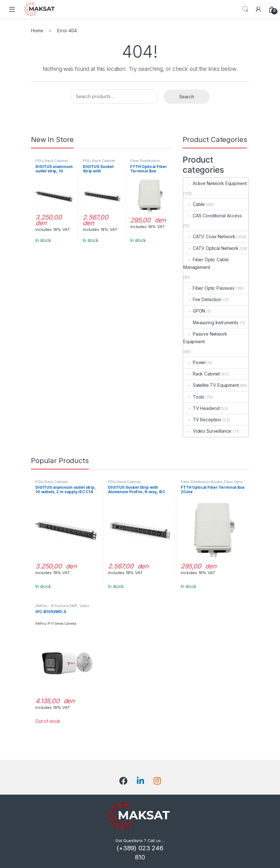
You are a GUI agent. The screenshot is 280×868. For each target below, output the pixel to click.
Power (195, 362)
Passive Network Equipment (205, 338)
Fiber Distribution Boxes (202, 482)
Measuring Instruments (211, 322)
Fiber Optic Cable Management (206, 263)
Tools (194, 397)
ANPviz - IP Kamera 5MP (56, 606)
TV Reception (202, 420)
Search (245, 9)
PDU (39, 161)
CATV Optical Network (211, 248)
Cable (194, 204)
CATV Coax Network (209, 236)
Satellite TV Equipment (211, 385)
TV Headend (201, 408)
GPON (194, 311)
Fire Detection (202, 299)
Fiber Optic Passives (209, 288)
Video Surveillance (207, 431)
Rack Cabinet (56, 161)
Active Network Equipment (215, 183)
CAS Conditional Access (213, 216)
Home (37, 31)
